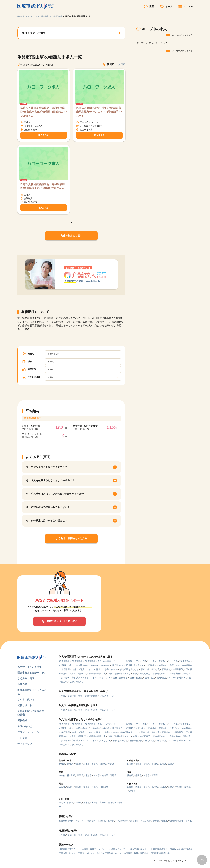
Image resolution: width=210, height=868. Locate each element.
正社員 (62, 696)
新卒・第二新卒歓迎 (150, 669)
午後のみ (105, 665)
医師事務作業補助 (106, 821)
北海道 (62, 764)
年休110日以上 (79, 669)
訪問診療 (66, 678)
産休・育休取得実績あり (119, 673)
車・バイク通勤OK (177, 678)
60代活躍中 (90, 661)
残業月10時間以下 (78, 673)
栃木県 (97, 775)
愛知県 (130, 775)
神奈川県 (71, 775)
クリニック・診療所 (123, 661)
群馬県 (113, 775)
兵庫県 (95, 787)
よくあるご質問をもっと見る (71, 539)
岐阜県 (147, 775)
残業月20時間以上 (97, 673)
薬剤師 (156, 821)
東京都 (62, 775)
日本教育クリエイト (68, 849)
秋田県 (95, 764)
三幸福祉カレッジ (86, 853)
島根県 (155, 787)
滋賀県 (86, 787)
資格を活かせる (120, 678)
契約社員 (72, 696)
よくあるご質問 (26, 679)
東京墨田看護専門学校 (161, 853)
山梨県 (130, 764)
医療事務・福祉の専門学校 (136, 853)
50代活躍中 (77, 661)
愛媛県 (187, 787)
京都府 (70, 787)
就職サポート (25, 705)
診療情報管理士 (176, 821)
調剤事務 (134, 821)
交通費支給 (185, 661)
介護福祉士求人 (66, 665)
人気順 (122, 65)
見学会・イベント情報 (30, 667)
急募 (107, 669)
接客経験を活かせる (129, 669)
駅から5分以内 (76, 682)
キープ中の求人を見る (182, 35)
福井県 (171, 764)
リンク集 (22, 738)
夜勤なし (163, 665)
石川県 (163, 764)
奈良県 (78, 787)
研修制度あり (159, 673)
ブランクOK (140, 661)
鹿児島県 (112, 803)
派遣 (80, 696)
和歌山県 (104, 787)
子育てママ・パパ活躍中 (181, 665)
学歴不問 (66, 669)
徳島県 (171, 787)
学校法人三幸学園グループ (109, 853)
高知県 (132, 791)
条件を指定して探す (71, 236)
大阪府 (62, 787)
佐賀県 (70, 803)
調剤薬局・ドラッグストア (84, 678)
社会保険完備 (174, 673)
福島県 (111, 764)
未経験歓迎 (178, 669)
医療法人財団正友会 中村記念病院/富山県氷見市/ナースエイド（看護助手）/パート (99, 112)
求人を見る (44, 135)
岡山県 (138, 787)
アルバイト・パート (109, 696)
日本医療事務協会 (159, 849)
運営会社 (22, 721)
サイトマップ (25, 744)
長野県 (138, 764)
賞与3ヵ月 (162, 678)
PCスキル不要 (105, 661)
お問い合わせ (25, 726)
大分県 (95, 803)
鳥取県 (147, 787)
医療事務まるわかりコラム (32, 673)
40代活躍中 (64, 661)
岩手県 (86, 764)
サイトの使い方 (26, 700)
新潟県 (147, 764)
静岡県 (138, 775)
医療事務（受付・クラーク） (72, 821)
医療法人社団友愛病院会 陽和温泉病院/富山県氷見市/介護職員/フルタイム (43, 186)
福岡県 (62, 803)
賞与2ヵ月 (150, 678)
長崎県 (78, 803)
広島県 (130, 787)
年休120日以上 (95, 669)
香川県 (179, 787)
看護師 (164, 821)
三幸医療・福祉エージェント (93, 849)
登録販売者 (146, 821)
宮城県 (70, 764)
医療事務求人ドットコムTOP (28, 16)
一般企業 (174, 661)
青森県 (78, 764)
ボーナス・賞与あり (158, 661)
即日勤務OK (118, 665)
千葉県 (88, 775)
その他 (189, 821)
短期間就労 (145, 673)
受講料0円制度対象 (135, 665)
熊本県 (86, 803)
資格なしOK (105, 678)
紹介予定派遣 (91, 696)
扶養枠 (114, 669)
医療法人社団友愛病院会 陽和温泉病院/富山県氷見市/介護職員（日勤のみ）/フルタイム (44, 112)
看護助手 (45, 16)
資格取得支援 (136, 678)
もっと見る (23, 329)
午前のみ (95, 665)
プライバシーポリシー (30, 732)
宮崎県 (103, 803)
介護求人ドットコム (118, 849)
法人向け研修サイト (139, 849)
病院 (135, 673)
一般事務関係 (122, 821)
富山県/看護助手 (56, 16)
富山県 (155, 764)
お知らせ (22, 684)
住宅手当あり (82, 665)
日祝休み (166, 669)
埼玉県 (80, 775)
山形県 (103, 764)
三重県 (155, 775)
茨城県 (105, 775)
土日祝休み (151, 665)
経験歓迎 (186, 673)
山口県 (163, 787)
